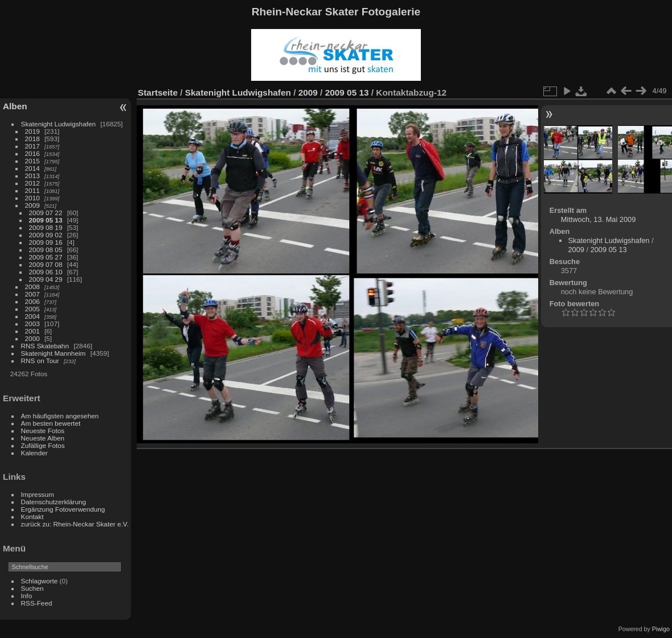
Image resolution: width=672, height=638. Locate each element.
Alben (15, 106)
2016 (32, 153)
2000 (32, 338)
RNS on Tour (40, 361)
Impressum (38, 494)
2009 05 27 (46, 257)
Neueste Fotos (43, 431)
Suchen (32, 588)
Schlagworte (40, 581)
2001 (32, 331)
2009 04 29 (46, 279)
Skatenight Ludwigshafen (58, 124)
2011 (32, 190)
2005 (32, 309)
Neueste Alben (43, 438)
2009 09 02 (46, 235)
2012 (32, 183)
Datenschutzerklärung (54, 502)
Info (27, 596)
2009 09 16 (46, 242)
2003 (32, 324)
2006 (32, 301)
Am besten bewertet (51, 423)
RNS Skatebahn (45, 346)
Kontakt (32, 516)
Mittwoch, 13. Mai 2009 (599, 219)
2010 (32, 198)
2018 (32, 139)
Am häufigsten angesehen (60, 416)
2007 (32, 294)
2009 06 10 (46, 272)
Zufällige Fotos (43, 445)
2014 (32, 168)
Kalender (34, 453)
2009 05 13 (46, 220)
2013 (32, 176)
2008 (32, 287)
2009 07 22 (46, 213)
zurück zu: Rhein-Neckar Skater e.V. (75, 524)
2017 (32, 146)
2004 (32, 316)
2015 (32, 161)
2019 (32, 131)
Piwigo (661, 629)
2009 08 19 (46, 227)
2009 (32, 205)
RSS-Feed (37, 603)
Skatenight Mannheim (54, 353)
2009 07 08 (46, 264)
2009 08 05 (46, 250)
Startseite (158, 92)
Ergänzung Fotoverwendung (63, 509)
